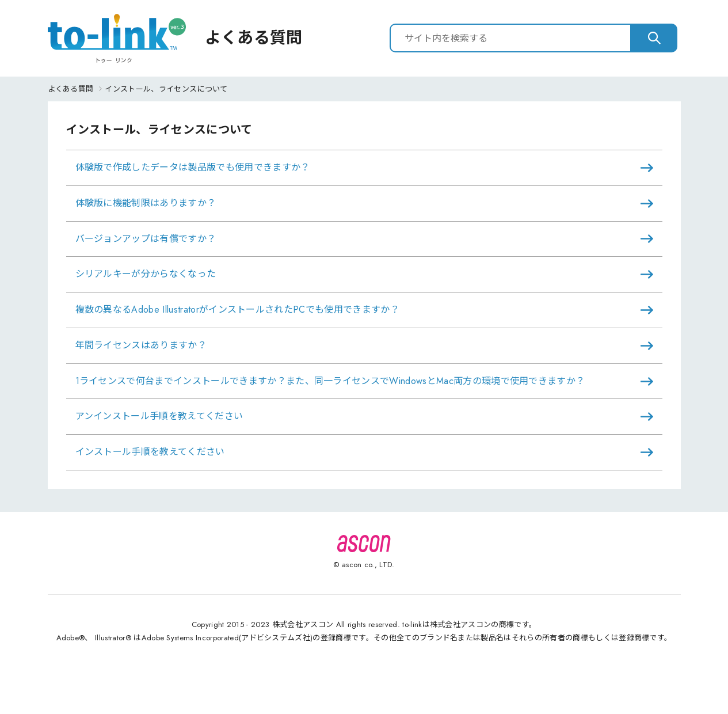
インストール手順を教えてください (150, 452)
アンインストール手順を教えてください (159, 416)
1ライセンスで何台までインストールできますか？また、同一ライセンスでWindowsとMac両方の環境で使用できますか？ (330, 381)
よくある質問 (71, 89)
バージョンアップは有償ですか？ (146, 239)
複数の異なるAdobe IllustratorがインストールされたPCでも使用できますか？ (237, 309)
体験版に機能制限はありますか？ (146, 203)
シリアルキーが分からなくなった (146, 274)
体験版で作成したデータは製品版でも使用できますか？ (193, 167)
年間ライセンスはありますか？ (141, 345)
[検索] (654, 38)
